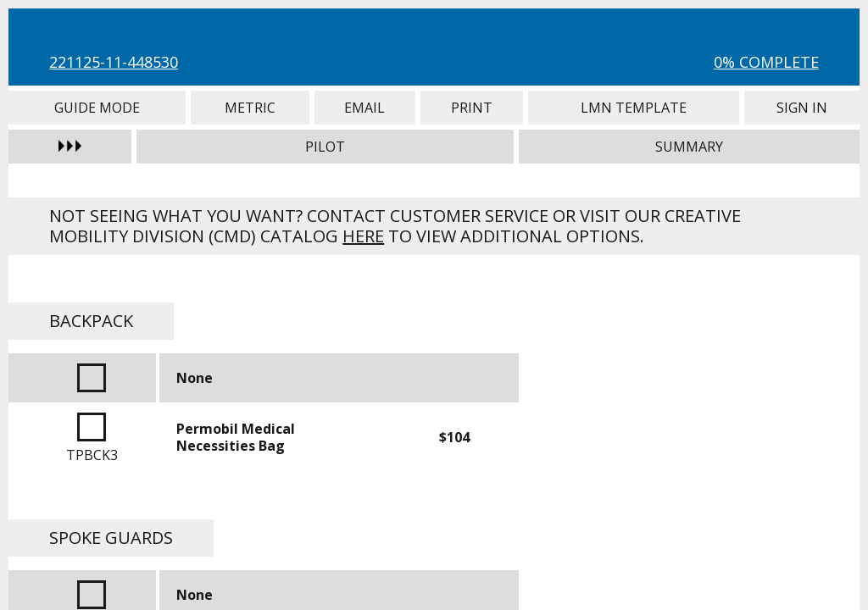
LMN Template (634, 108)
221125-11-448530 (114, 62)
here (363, 236)
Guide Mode (97, 108)
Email (365, 108)
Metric (250, 108)
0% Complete (766, 62)
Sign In (801, 108)
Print (472, 108)
